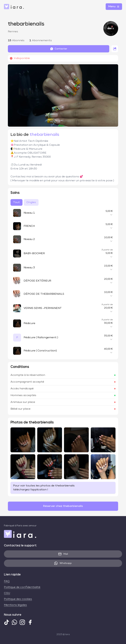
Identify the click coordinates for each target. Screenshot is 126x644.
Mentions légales (15, 605)
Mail (63, 554)
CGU (7, 593)
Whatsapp (63, 563)
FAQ (7, 581)
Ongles (31, 202)
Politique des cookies (18, 599)
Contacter (59, 49)
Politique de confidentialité (22, 587)
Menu (114, 7)
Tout (16, 202)
